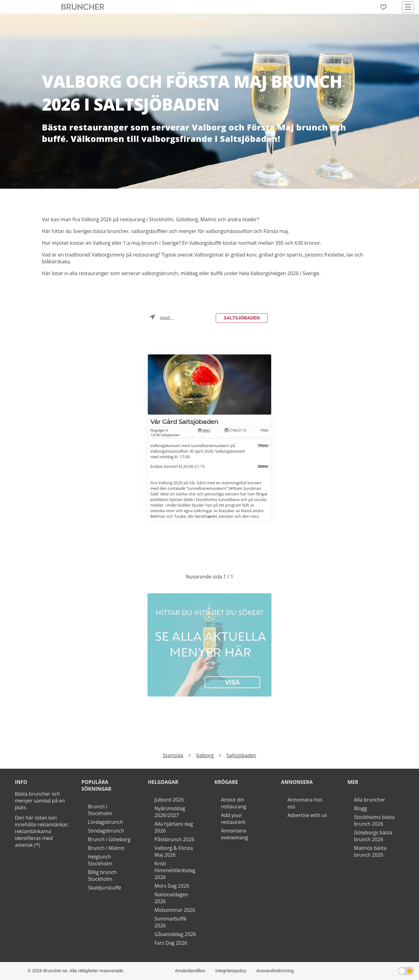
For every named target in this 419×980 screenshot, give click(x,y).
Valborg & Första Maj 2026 (174, 851)
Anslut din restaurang (234, 803)
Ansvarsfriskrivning (275, 971)
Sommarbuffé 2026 (170, 922)
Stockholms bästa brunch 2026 (374, 820)
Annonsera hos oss (305, 803)
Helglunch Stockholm (100, 860)
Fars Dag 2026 (171, 943)
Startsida (173, 755)
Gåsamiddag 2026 (175, 934)
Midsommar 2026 (175, 910)
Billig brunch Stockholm (102, 876)
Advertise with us (307, 815)
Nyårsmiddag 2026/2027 (170, 812)
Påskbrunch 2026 (174, 839)
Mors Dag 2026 (172, 886)
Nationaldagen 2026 (171, 898)
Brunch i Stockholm (100, 810)
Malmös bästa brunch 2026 (370, 851)
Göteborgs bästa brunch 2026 (373, 836)
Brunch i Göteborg (109, 839)
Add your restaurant (233, 819)
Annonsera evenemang (234, 834)
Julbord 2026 (169, 800)
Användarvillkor (190, 971)
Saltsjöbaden (242, 318)
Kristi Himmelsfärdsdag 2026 (175, 870)
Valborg (205, 755)
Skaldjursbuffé (105, 888)
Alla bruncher (369, 800)
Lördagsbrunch (106, 822)
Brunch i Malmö (106, 848)
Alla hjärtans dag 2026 (174, 827)
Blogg (360, 808)
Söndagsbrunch (106, 831)
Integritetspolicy (231, 971)
